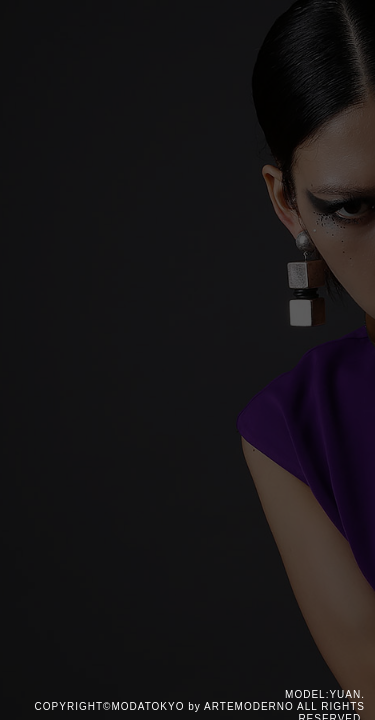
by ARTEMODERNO (241, 706)
